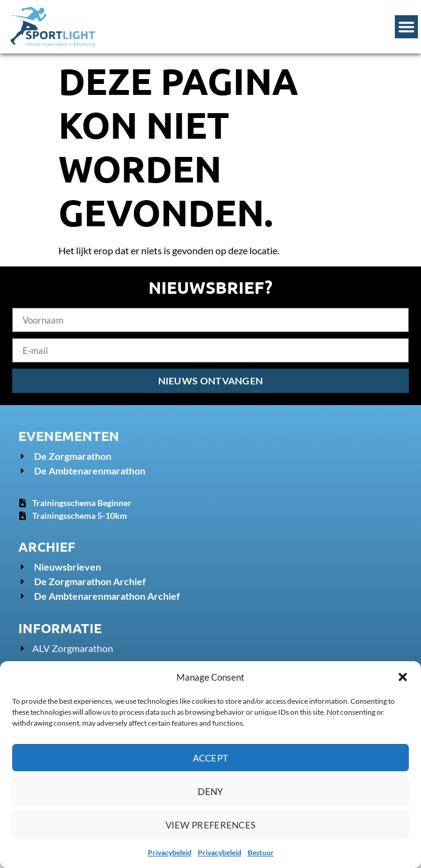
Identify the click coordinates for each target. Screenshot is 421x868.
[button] (403, 677)
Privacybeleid (170, 852)
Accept (211, 758)
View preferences (211, 825)
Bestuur (261, 852)
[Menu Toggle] (406, 27)
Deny (210, 791)
